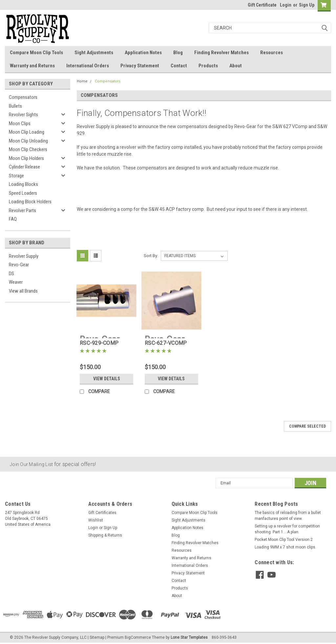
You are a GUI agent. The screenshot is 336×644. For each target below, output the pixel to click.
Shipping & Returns (105, 535)
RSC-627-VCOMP (166, 343)
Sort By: (151, 256)
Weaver (16, 282)
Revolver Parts (22, 211)
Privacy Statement (140, 66)
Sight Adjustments (94, 53)
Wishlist (96, 520)
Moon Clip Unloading (28, 141)
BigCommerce (138, 637)
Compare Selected (307, 426)
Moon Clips (20, 123)
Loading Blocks (23, 184)
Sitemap (97, 637)
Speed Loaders (23, 193)
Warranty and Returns (32, 66)
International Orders (88, 66)
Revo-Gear (19, 265)
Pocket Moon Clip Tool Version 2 (284, 540)
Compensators (23, 97)
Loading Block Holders (30, 202)
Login (286, 5)
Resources (272, 53)
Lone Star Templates (189, 637)
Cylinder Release (24, 167)
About (236, 66)
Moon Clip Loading (27, 132)
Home (82, 81)
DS (11, 274)
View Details (107, 379)
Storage (16, 176)
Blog (178, 53)
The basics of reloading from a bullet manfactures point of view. (288, 516)
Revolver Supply (24, 256)
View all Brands (23, 291)
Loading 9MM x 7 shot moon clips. (285, 547)
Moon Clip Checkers (28, 149)
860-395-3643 (224, 637)
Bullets (15, 106)
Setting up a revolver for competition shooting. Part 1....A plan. (287, 529)
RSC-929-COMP (99, 343)
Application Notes (143, 53)
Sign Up (307, 5)
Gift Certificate (262, 5)
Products (208, 66)
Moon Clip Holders (26, 158)
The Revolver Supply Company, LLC (55, 637)
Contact (179, 66)
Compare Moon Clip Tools (36, 53)
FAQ (13, 219)
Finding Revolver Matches (221, 53)
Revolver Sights (23, 115)
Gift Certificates (102, 513)
